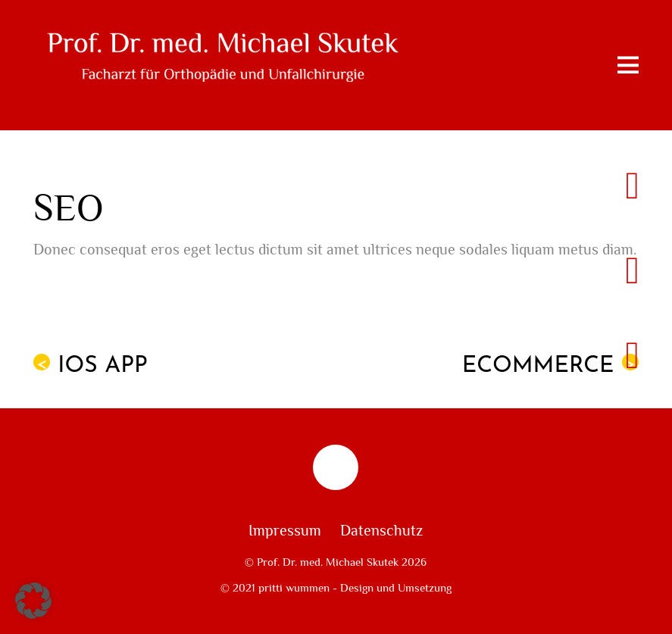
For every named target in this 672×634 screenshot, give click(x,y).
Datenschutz (381, 531)
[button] (33, 601)
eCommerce (550, 366)
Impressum (285, 531)
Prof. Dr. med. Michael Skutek (328, 562)
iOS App (91, 366)
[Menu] (628, 65)
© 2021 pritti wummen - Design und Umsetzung (336, 588)
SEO (69, 209)
